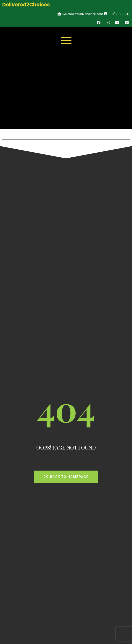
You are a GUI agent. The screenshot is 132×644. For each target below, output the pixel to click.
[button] (66, 40)
